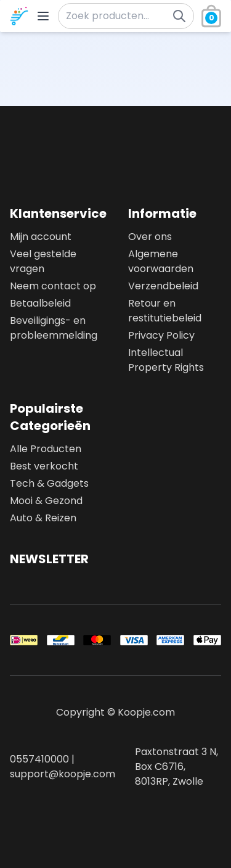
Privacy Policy (161, 335)
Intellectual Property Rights (166, 360)
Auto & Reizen (43, 518)
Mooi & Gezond (46, 501)
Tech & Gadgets (49, 483)
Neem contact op (53, 286)
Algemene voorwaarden (161, 261)
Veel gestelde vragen (43, 261)
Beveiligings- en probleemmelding (54, 328)
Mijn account (41, 237)
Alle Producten (46, 449)
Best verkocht (44, 466)
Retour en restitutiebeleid (165, 311)
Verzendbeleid (163, 286)
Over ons (150, 237)
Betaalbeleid (40, 303)
